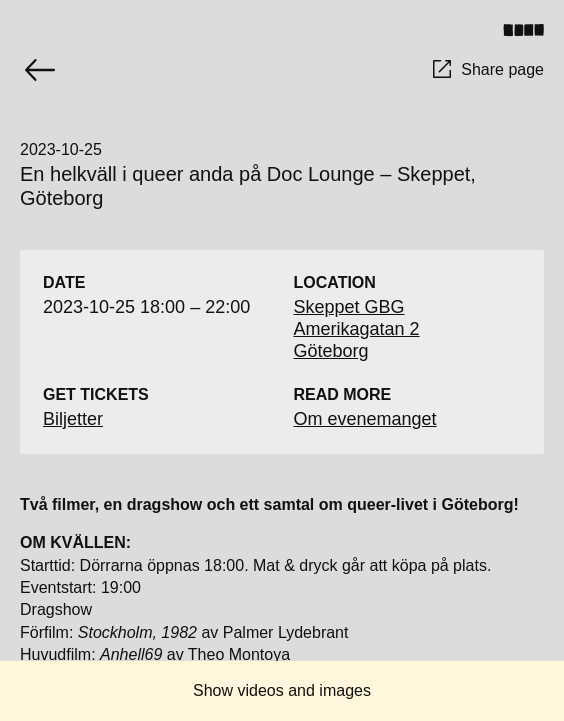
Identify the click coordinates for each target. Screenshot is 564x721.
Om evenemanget (365, 419)
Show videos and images (282, 690)
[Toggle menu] (531, 30)
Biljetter (73, 419)
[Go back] (40, 70)
